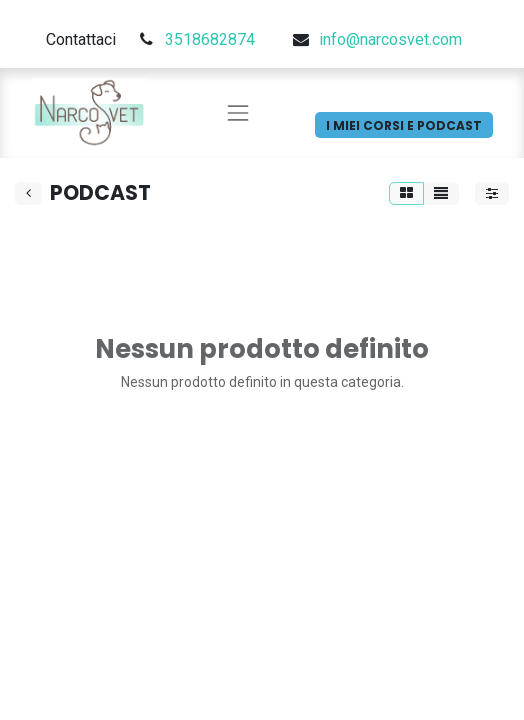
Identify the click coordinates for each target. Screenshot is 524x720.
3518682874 (210, 39)
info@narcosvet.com (390, 39)
